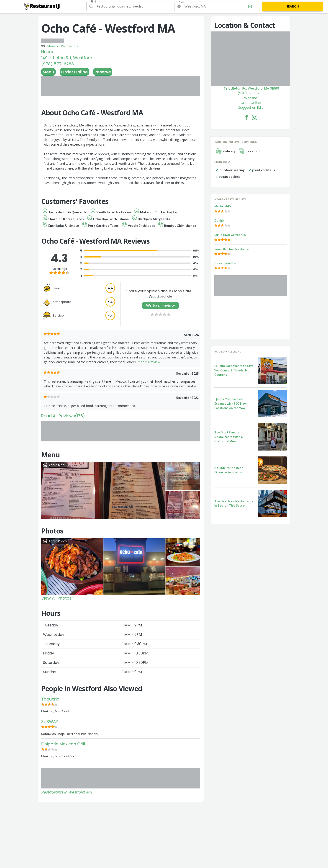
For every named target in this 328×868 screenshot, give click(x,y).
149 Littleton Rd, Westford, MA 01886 (251, 88)
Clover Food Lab (226, 263)
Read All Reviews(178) (63, 416)
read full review (149, 362)
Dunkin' (220, 221)
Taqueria (50, 699)
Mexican (54, 46)
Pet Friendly (69, 46)
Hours (47, 52)
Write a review (160, 305)
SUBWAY (50, 722)
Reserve (103, 72)
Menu (48, 72)
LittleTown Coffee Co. (230, 235)
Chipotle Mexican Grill (63, 744)
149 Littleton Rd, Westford (67, 58)
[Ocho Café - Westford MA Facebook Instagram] (255, 117)
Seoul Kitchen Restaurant (233, 249)
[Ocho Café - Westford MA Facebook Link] (246, 117)
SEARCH (293, 6)
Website (251, 98)
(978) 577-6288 (58, 64)
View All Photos (56, 598)
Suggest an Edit (251, 108)
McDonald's (223, 206)
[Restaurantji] (42, 6)
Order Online (74, 72)
